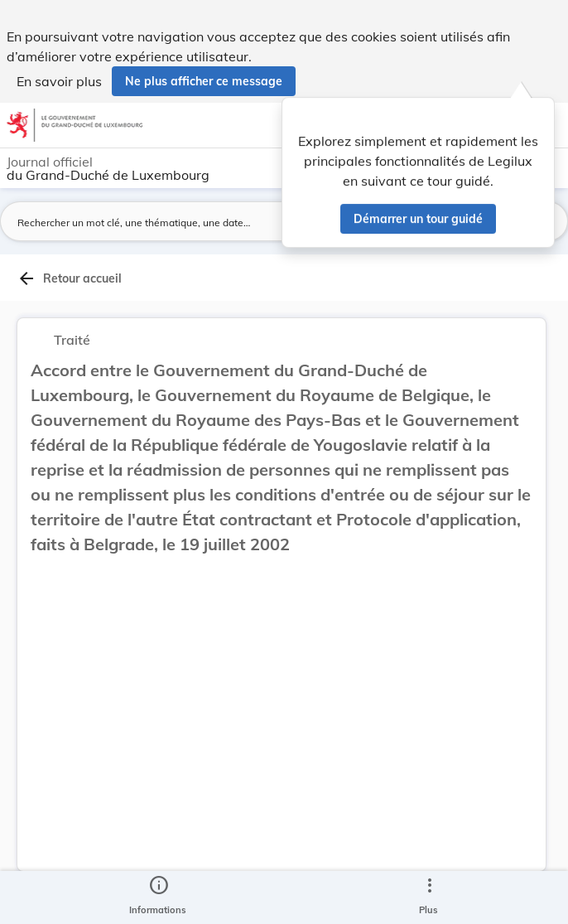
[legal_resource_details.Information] (158, 897)
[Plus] (429, 897)
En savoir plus (59, 81)
